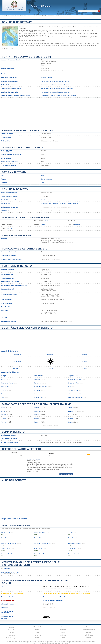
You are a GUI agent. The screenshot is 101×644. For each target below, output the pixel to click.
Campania (11, 635)
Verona (37, 418)
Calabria (11, 632)
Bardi (2, 397)
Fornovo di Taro (73, 390)
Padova (37, 422)
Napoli (70, 407)
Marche (37, 638)
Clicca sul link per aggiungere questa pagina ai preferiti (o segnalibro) (67, 593)
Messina (3, 422)
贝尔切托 (9, 228)
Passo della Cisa (40, 533)
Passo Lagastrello (74, 538)
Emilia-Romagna (46, 179)
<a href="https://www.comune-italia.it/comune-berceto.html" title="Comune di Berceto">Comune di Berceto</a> (71, 587)
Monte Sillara (39, 538)
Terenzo (57, 33)
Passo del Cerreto (7, 554)
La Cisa (70, 533)
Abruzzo (11, 627)
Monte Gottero (73, 548)
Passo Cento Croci (40, 554)
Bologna (3, 415)
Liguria (37, 632)
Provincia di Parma (31, 16)
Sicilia (63, 638)
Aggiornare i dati (8, 49)
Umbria (89, 632)
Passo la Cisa (5, 533)
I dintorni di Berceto (16, 526)
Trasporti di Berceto (16, 235)
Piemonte (63, 630)
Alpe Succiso (39, 548)
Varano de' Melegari (41, 387)
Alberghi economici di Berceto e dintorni (14, 519)
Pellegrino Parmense (75, 397)
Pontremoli (17, 368)
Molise (63, 627)
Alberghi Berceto (14, 480)
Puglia (63, 632)
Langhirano (38, 397)
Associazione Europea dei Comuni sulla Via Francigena (59, 203)
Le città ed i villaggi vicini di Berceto (27, 328)
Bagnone (37, 390)
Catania (3, 418)
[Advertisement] (50, 112)
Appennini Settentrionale (9, 543)
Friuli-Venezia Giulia (37, 627)
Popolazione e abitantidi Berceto (25, 249)
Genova (71, 411)
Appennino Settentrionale (43, 543)
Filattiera (3, 390)
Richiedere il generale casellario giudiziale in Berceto (58, 96)
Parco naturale (6, 211)
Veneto (89, 638)
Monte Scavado (6, 538)
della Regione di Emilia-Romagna (68, 27)
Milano (36, 407)
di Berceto (41, 6)
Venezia (70, 418)
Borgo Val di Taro (73, 383)
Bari (69, 415)
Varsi (69, 387)
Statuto (43, 200)
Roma (3, 407)
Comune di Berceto (15, 189)
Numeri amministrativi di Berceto (24, 148)
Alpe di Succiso (6, 548)
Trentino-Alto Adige (89, 630)
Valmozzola (42, 33)
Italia (43, 175)
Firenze (37, 415)
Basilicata (11, 630)
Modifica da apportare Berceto (53, 600)
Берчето (43, 225)
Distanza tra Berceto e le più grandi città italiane (36, 404)
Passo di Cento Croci (75, 554)
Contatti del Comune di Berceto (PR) (26, 57)
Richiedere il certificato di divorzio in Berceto (56, 92)
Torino (3, 411)
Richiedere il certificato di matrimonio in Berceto (57, 88)
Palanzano (4, 387)
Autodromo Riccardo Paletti (10, 572)
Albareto (37, 394)
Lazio (37, 630)
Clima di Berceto (13, 432)
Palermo (37, 411)
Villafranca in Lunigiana (76, 394)
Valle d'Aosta (89, 635)
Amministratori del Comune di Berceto (28, 130)
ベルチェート (48, 221)
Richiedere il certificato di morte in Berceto (55, 85)
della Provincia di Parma (47, 27)
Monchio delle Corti (74, 379)
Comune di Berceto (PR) (18, 22)
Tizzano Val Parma (7, 383)
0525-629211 (45, 69)
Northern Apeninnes (74, 543)
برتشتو (8, 221)
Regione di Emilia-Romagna (18, 16)
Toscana (89, 627)
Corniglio (50, 33)
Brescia (70, 422)
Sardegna (63, 635)
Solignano (71, 376)
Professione (14, 452)
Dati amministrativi (15, 172)
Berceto (22, 27)
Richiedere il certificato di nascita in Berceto (55, 81)
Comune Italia (5, 16)
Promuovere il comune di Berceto (54, 597)
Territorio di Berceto (17, 266)
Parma (43, 183)
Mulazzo (3, 394)
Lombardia (37, 635)
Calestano (38, 379)
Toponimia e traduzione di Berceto (25, 217)
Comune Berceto (42, 16)
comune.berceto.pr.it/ (48, 78)
